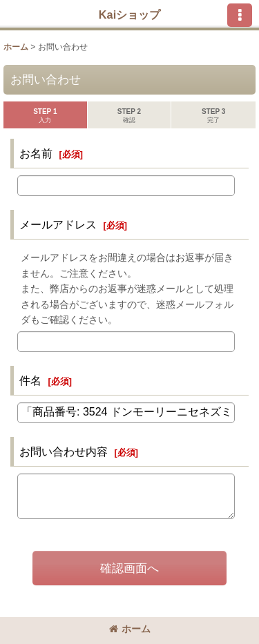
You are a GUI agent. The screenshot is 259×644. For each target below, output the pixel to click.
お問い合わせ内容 (64, 451)
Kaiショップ (129, 14)
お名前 (36, 153)
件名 (30, 380)
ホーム (130, 629)
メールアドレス (58, 224)
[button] (240, 15)
